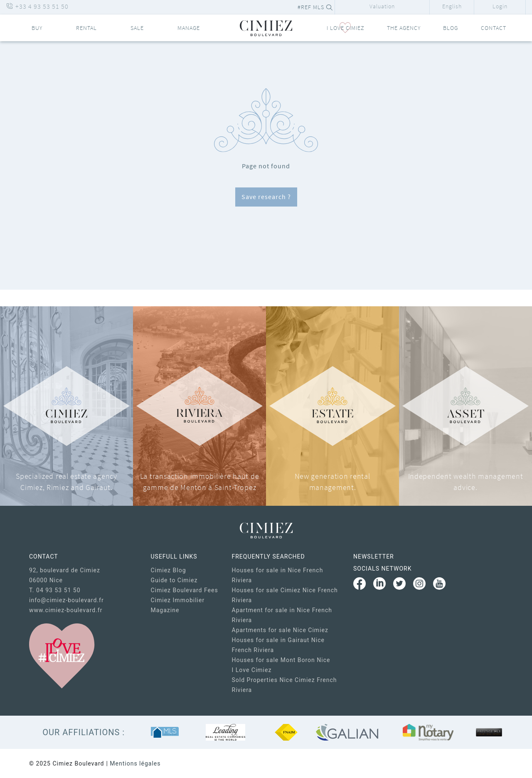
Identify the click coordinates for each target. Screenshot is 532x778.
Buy (37, 28)
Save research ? (266, 197)
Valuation (382, 6)
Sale (137, 28)
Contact (494, 28)
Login (500, 6)
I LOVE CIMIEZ (346, 28)
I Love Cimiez (252, 670)
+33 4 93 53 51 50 (37, 6)
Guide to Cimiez (174, 580)
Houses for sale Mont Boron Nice (281, 660)
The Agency (404, 28)
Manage (189, 28)
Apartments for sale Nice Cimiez (280, 630)
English (452, 6)
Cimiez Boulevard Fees (185, 590)
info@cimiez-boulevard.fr (66, 600)
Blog (451, 28)
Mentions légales (135, 763)
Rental (86, 28)
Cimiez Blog (169, 570)
